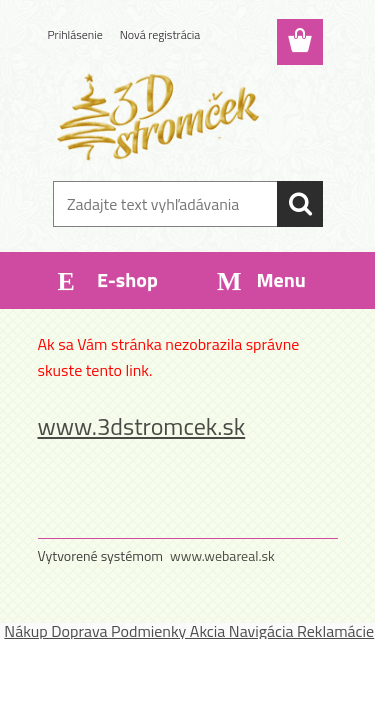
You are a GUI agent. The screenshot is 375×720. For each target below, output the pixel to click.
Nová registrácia (160, 34)
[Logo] (187, 117)
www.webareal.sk (222, 555)
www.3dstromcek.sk (142, 426)
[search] (300, 204)
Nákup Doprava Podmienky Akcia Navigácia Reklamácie (189, 631)
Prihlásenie (75, 34)
